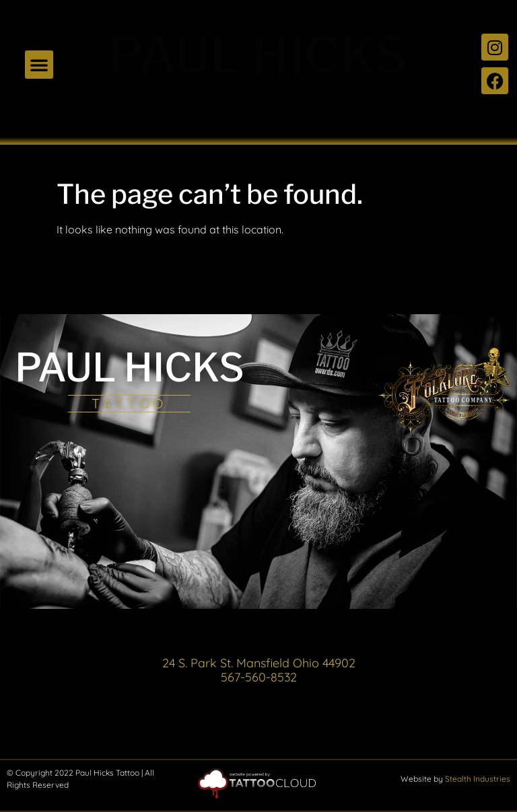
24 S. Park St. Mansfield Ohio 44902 (259, 663)
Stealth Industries (478, 779)
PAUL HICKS (258, 55)
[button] (39, 65)
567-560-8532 (259, 677)
